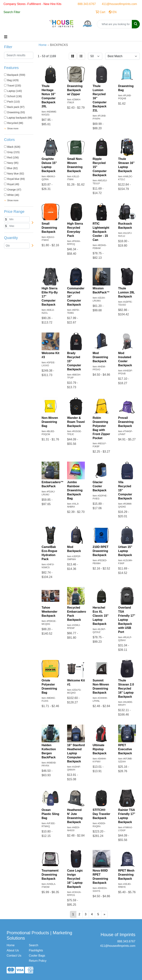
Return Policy (38, 961)
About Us (13, 950)
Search (34, 945)
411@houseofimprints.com (119, 4)
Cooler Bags (37, 956)
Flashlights (36, 950)
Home (11, 945)
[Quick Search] (114, 24)
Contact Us (14, 956)
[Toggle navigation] (6, 37)
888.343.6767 (87, 4)
